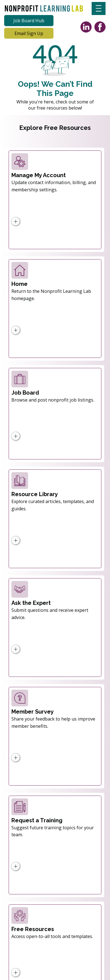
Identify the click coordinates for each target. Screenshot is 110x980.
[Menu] (99, 8)
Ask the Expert (31, 603)
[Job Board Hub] (29, 21)
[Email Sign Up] (29, 33)
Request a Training (37, 820)
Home (19, 284)
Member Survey (33, 712)
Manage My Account (39, 175)
